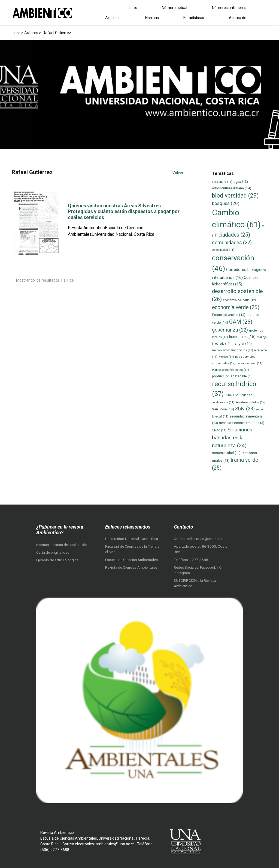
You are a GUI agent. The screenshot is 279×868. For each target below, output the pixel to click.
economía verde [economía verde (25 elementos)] (236, 307)
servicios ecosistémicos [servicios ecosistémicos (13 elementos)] (242, 423)
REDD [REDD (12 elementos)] (232, 395)
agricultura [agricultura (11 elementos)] (222, 182)
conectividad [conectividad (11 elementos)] (223, 250)
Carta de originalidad (53, 552)
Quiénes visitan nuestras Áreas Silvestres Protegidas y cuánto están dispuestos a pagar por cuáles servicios (124, 211)
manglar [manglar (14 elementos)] (242, 343)
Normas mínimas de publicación (62, 545)
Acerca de (238, 18)
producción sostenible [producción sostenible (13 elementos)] (233, 376)
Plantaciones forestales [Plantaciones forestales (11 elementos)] (231, 370)
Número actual (175, 8)
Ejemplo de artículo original (58, 560)
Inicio (133, 8)
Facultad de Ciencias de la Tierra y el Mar (132, 549)
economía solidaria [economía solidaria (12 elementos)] (239, 300)
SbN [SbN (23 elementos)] (245, 409)
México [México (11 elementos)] (226, 357)
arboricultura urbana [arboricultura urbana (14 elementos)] (232, 188)
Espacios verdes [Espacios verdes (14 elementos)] (229, 315)
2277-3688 (199, 560)
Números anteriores (229, 8)
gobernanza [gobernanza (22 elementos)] (230, 330)
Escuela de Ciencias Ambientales (131, 560)
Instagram (182, 573)
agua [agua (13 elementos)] (241, 182)
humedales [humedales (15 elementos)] (242, 337)
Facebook (208, 567)
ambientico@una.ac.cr (204, 539)
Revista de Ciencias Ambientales (131, 567)
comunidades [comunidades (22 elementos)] (232, 242)
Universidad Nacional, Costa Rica (132, 539)
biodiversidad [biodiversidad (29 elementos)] (235, 196)
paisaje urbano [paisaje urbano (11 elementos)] (249, 363)
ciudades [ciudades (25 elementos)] (234, 235)
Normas (152, 18)
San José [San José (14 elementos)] (223, 409)
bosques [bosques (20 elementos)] (226, 203)
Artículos (113, 18)
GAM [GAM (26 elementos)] (241, 322)
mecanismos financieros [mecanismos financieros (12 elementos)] (233, 350)
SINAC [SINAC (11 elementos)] (219, 430)
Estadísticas (194, 18)
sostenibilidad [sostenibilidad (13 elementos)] (226, 453)
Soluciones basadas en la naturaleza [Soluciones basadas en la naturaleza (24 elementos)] (232, 437)
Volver (178, 173)
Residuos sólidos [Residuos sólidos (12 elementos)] (250, 402)
